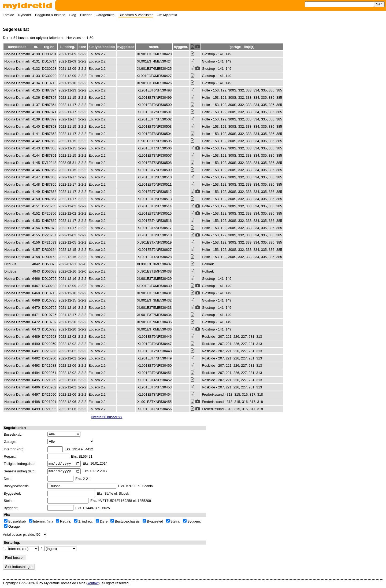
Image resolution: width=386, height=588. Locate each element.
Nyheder (25, 15)
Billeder (86, 15)
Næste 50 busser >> (107, 417)
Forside (8, 15)
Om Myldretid (167, 15)
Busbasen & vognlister (136, 15)
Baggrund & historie (50, 15)
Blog (73, 15)
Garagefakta (105, 15)
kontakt (93, 585)
